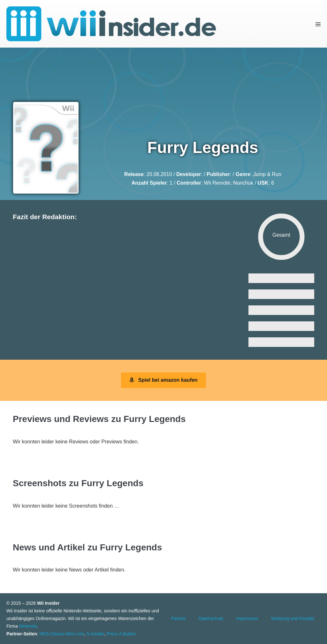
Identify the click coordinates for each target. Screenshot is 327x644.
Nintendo (28, 626)
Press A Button (121, 634)
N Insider (95, 634)
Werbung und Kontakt (293, 618)
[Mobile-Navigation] (318, 24)
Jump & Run (267, 174)
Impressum (247, 618)
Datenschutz (211, 618)
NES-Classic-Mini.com (61, 634)
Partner (179, 618)
